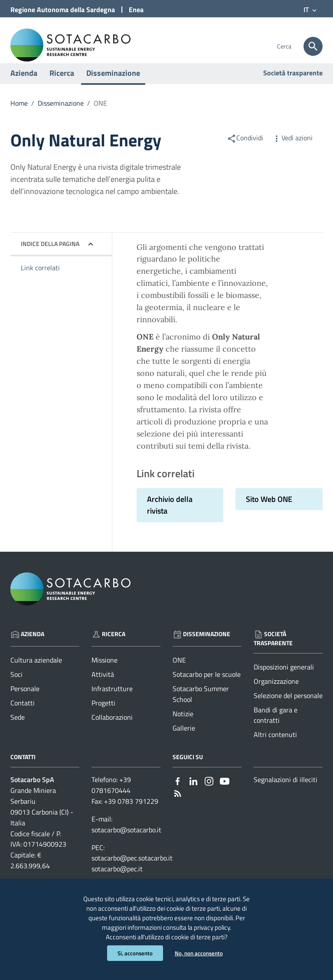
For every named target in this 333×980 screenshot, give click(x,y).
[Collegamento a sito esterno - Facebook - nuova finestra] (178, 794)
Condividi (245, 151)
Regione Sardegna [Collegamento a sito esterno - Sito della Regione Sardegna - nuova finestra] (63, 10)
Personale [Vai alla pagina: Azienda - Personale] (25, 702)
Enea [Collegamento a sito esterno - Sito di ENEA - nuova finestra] (136, 10)
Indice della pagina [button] (50, 257)
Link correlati (40, 281)
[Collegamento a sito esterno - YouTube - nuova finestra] (225, 794)
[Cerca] (313, 46)
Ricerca (62, 86)
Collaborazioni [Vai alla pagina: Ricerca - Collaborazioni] (112, 730)
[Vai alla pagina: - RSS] (178, 806)
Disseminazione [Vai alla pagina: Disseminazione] (201, 647)
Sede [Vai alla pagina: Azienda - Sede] (18, 730)
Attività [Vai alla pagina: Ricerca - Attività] (103, 688)
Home (19, 116)
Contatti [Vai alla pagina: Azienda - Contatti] (23, 716)
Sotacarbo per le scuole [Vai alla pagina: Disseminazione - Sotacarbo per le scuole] (207, 688)
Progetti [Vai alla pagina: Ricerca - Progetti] (103, 716)
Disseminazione (113, 86)
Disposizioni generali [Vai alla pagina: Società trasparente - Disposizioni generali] (284, 680)
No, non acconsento (200, 953)
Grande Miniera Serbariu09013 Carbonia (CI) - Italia (42, 820)
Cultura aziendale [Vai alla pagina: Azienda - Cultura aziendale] (36, 673)
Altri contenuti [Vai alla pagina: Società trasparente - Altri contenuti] (275, 748)
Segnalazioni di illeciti (286, 793)
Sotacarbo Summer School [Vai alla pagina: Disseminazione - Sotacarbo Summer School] (201, 707)
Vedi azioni (292, 151)
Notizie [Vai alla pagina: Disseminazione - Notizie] (183, 727)
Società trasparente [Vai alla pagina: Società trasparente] (293, 86)
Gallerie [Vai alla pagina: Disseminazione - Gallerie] (184, 741)
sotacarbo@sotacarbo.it (126, 843)
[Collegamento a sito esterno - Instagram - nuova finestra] (209, 794)
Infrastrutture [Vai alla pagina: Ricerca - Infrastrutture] (112, 702)
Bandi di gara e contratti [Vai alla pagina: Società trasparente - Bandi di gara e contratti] (276, 728)
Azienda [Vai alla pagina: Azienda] (27, 647)
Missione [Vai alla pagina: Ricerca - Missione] (104, 673)
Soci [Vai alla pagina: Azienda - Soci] (16, 688)
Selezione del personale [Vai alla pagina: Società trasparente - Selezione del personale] (288, 708)
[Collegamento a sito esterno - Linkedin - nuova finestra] (193, 794)
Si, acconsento (133, 953)
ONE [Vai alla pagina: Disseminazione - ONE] (179, 673)
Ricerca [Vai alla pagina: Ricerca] (108, 647)
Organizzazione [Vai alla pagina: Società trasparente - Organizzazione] (276, 694)
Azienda (24, 86)
